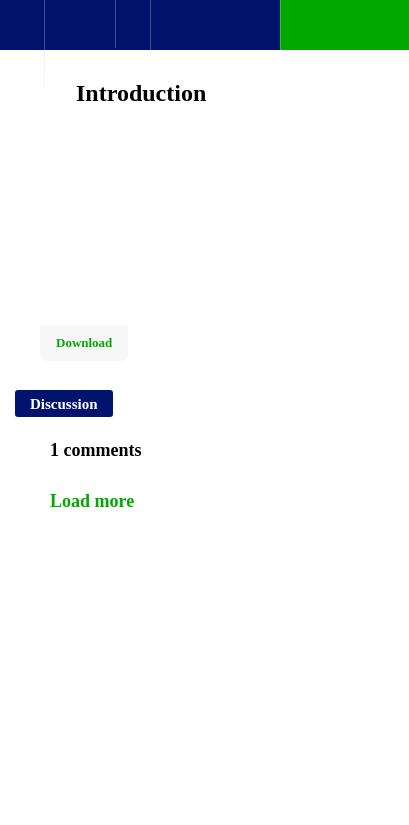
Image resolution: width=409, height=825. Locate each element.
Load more (92, 501)
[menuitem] (79, 45)
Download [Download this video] (84, 342)
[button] (22, 35)
